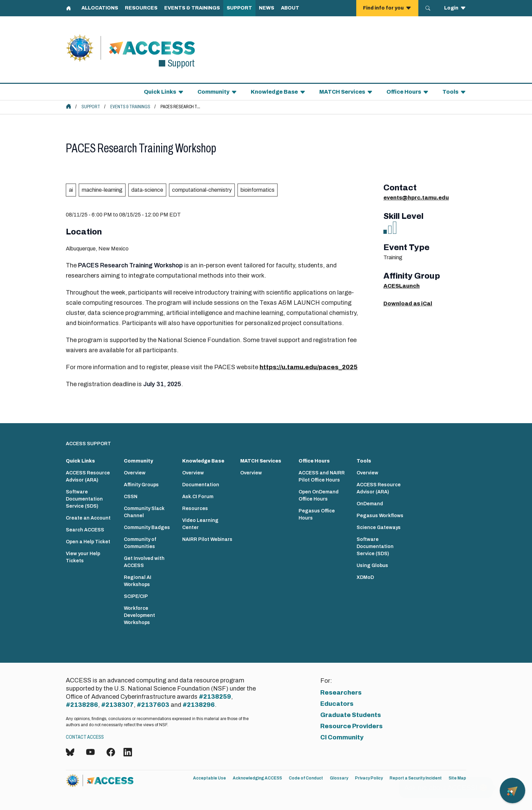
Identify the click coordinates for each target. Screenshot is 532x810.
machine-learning (102, 190)
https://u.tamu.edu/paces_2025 (309, 367)
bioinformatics (258, 190)
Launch (409, 286)
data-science (147, 190)
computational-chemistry (202, 190)
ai (71, 190)
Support (91, 107)
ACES (391, 286)
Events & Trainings (130, 107)
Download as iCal (408, 304)
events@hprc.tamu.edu (416, 198)
